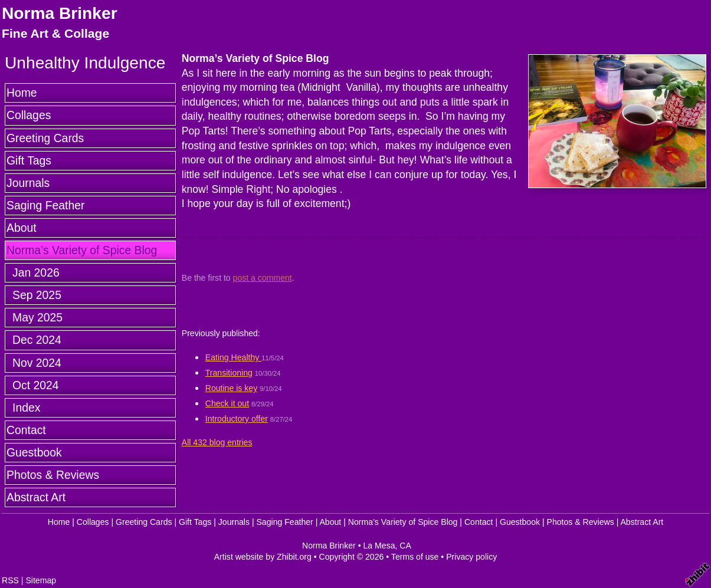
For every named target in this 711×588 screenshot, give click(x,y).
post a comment (263, 278)
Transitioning (229, 373)
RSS (10, 580)
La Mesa (379, 546)
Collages (29, 115)
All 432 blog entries (217, 442)
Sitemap (41, 580)
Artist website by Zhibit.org (263, 557)
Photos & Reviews (53, 475)
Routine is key (231, 388)
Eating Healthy (233, 357)
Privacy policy (471, 557)
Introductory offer (237, 419)
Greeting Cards (45, 138)
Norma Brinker (60, 13)
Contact (26, 430)
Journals (28, 183)
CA (405, 546)
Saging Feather (45, 205)
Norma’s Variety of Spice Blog (82, 250)
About (22, 228)
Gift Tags (29, 160)
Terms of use (415, 557)
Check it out (227, 403)
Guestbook (34, 452)
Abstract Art (36, 497)
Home (22, 93)
